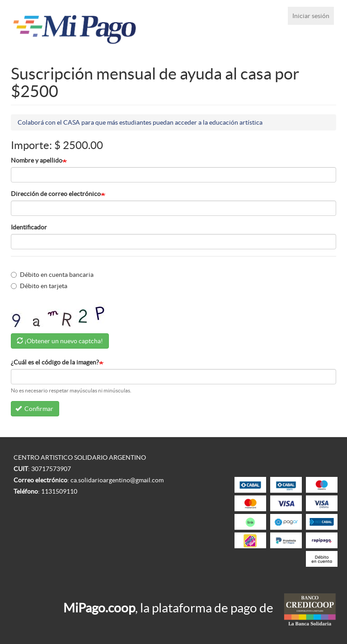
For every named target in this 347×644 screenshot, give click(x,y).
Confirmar (35, 409)
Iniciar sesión (311, 16)
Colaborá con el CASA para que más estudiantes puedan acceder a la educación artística (140, 122)
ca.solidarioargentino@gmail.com (117, 480)
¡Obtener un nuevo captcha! (64, 341)
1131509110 (59, 491)
